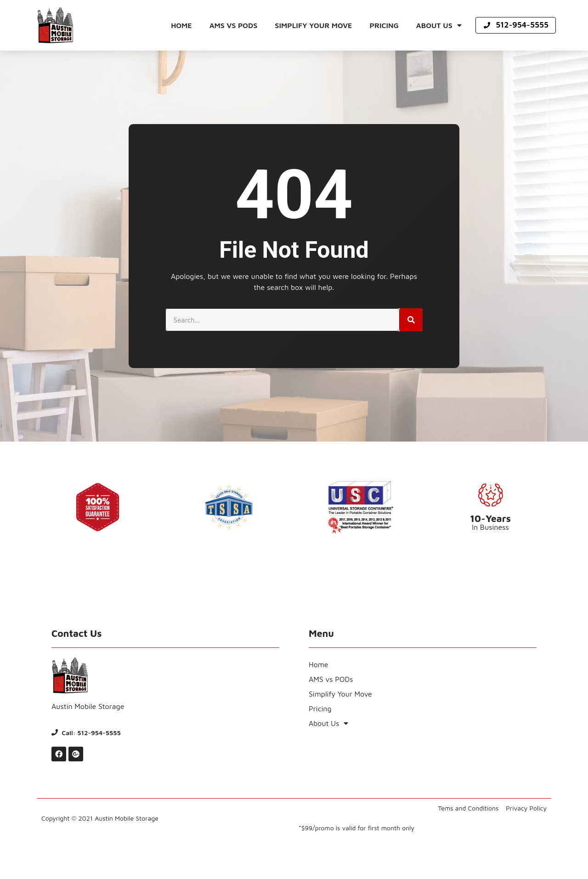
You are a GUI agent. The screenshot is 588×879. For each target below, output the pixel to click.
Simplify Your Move (313, 25)
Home (181, 25)
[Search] (411, 320)
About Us (439, 25)
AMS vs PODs (234, 25)
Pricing (384, 25)
